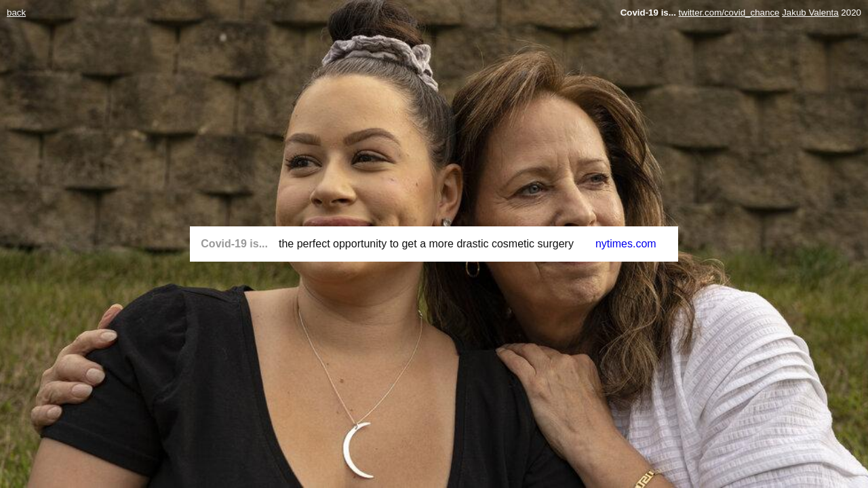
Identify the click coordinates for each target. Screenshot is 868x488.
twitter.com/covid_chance (729, 13)
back (16, 13)
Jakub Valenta (810, 13)
